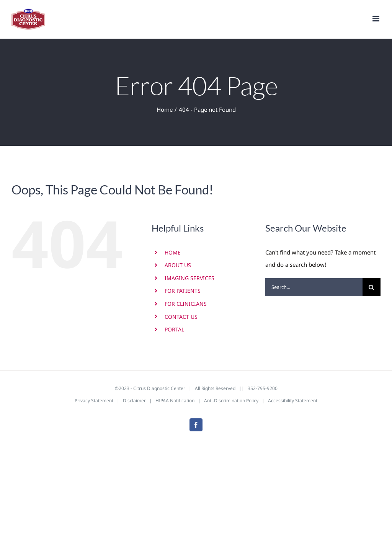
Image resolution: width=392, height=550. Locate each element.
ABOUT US (178, 265)
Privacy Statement (94, 401)
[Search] (372, 287)
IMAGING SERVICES (189, 278)
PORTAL (174, 329)
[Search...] (314, 287)
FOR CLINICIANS (186, 304)
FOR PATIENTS (183, 291)
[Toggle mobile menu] (376, 19)
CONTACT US (181, 317)
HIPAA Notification (175, 401)
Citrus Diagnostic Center (159, 388)
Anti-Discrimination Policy (231, 401)
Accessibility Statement (293, 401)
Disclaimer (134, 401)
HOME (173, 252)
